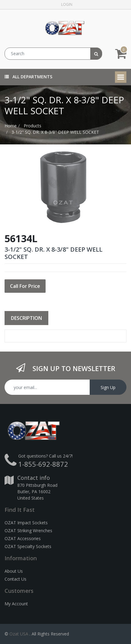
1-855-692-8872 (43, 464)
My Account (16, 604)
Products (33, 126)
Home (11, 126)
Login (67, 4)
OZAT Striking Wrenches (28, 531)
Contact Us (16, 579)
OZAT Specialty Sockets (28, 546)
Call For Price (25, 286)
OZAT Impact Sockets (26, 523)
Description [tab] (26, 318)
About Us (14, 571)
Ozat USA (19, 634)
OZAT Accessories (23, 538)
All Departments (28, 77)
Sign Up (108, 387)
